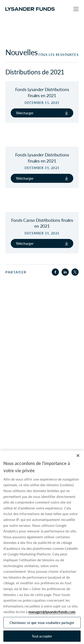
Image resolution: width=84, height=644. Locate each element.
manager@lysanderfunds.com (52, 612)
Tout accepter (42, 636)
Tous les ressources (58, 55)
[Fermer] (78, 456)
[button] (76, 9)
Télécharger (42, 113)
